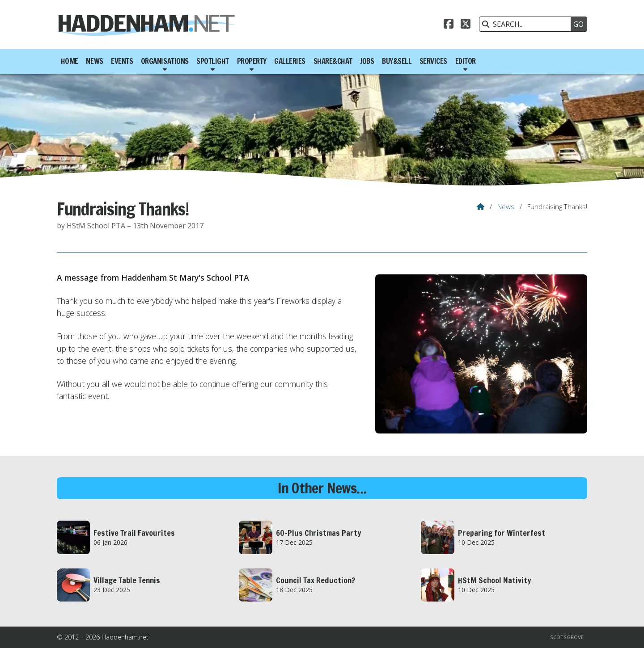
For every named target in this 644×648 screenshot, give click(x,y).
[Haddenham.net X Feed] (466, 25)
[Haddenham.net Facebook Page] (449, 25)
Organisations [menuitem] (165, 61)
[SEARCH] (527, 24)
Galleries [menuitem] (290, 61)
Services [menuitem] (433, 61)
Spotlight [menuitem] (213, 61)
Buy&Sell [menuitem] (397, 61)
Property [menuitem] (252, 61)
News (506, 206)
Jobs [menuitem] (367, 61)
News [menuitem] (94, 61)
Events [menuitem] (122, 61)
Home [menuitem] (70, 61)
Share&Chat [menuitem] (333, 61)
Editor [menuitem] (466, 61)
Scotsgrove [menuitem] (567, 637)
